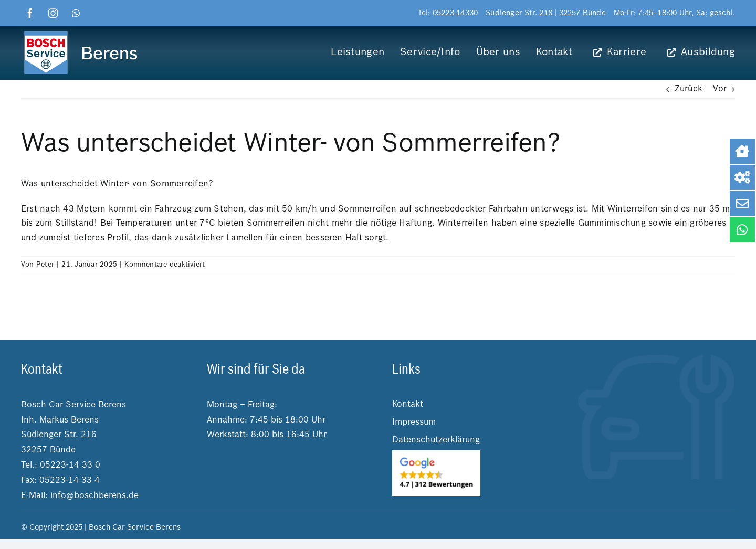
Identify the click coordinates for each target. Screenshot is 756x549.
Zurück (689, 89)
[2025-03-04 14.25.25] (436, 455)
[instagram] (53, 13)
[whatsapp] (76, 13)
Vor (720, 89)
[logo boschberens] (82, 33)
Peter (45, 265)
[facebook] (30, 13)
